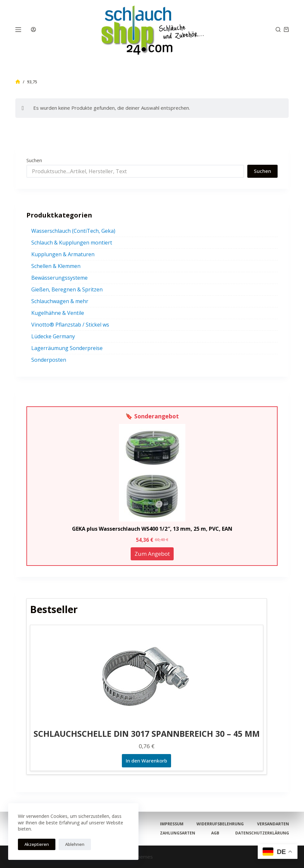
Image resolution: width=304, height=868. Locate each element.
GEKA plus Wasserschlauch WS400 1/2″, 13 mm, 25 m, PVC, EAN (152, 529)
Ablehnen (75, 844)
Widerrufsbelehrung (220, 824)
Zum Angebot (152, 554)
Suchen (34, 160)
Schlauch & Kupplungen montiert (72, 243)
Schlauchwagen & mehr (60, 301)
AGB (215, 833)
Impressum (172, 824)
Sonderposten (49, 360)
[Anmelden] (33, 29)
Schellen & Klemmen (56, 266)
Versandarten (273, 824)
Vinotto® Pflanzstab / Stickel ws (70, 325)
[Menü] (18, 30)
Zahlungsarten (178, 833)
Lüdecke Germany (53, 336)
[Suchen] (278, 29)
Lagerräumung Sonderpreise (67, 348)
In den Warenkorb (146, 761)
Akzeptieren (37, 844)
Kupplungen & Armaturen (63, 254)
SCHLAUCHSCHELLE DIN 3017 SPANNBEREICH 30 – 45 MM (147, 734)
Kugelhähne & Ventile (58, 313)
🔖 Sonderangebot (152, 416)
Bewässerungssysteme (59, 278)
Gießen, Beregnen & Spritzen (67, 289)
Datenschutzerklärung (262, 833)
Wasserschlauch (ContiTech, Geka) (73, 231)
